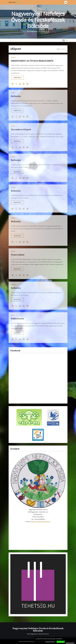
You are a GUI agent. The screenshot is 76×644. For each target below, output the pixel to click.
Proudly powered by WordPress (28, 641)
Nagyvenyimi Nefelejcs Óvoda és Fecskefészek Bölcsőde (38, 20)
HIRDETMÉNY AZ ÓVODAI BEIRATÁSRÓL (32, 61)
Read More (17, 78)
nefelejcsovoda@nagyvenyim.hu (40, 522)
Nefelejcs (13, 57)
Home (58, 49)
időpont (64, 49)
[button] (67, 40)
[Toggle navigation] (64, 40)
